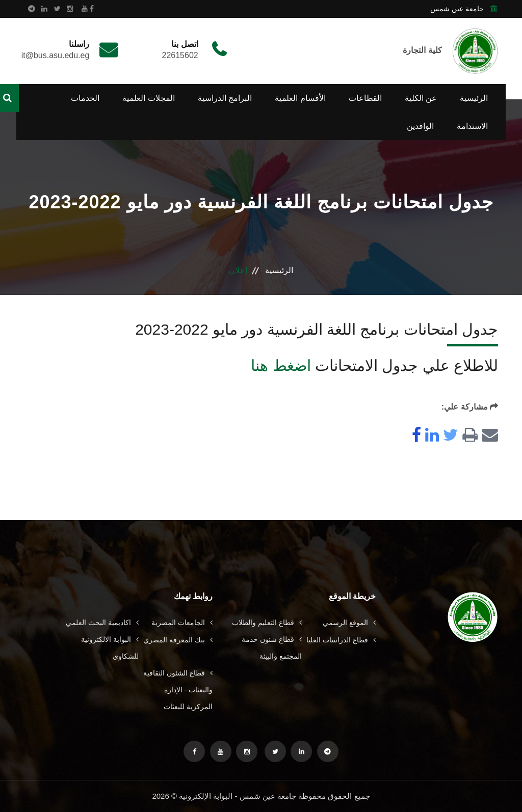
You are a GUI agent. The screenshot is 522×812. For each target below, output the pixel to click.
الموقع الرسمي (349, 622)
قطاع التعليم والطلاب (267, 622)
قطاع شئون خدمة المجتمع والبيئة (272, 648)
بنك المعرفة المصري (178, 640)
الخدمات (85, 98)
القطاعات (365, 98)
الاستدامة (472, 126)
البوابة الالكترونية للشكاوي (110, 648)
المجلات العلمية (148, 98)
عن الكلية (421, 98)
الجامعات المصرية (182, 622)
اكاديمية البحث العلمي (102, 622)
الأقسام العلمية (300, 98)
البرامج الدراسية (225, 98)
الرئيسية (474, 98)
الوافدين (420, 126)
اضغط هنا (281, 366)
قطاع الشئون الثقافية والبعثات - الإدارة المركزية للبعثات (178, 690)
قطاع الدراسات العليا (341, 640)
